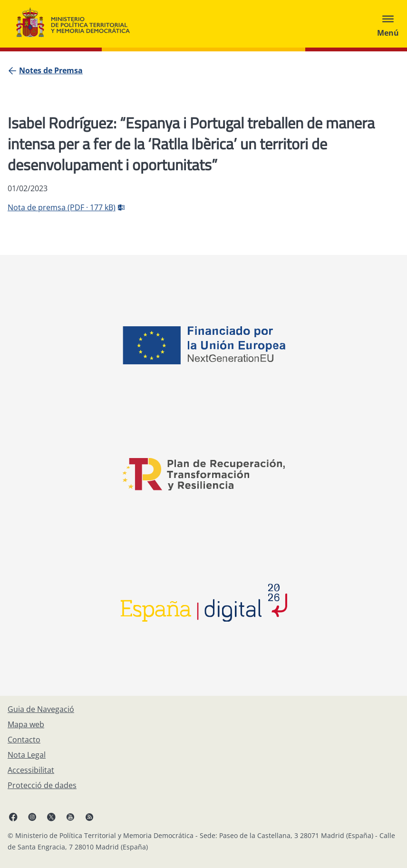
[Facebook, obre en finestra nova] (13, 817)
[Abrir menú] (388, 24)
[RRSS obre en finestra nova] (89, 817)
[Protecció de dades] (42, 785)
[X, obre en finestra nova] (51, 817)
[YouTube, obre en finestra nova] (70, 817)
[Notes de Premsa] (51, 70)
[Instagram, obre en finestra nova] (32, 817)
